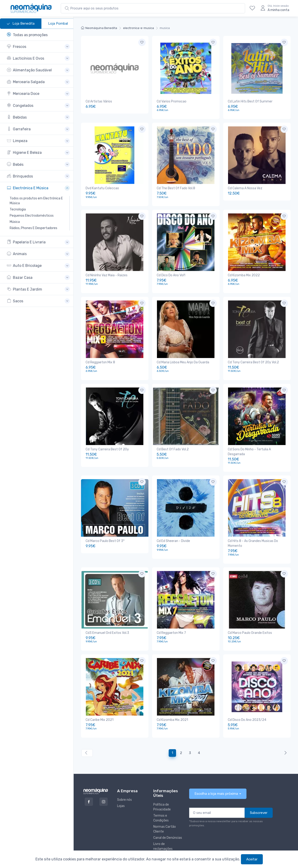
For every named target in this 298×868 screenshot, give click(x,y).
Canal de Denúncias (168, 818)
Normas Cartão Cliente (165, 809)
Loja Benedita (21, 24)
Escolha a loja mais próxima (216, 774)
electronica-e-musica (139, 28)
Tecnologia (18, 209)
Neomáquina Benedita (99, 28)
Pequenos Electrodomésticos (32, 216)
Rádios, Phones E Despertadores (33, 228)
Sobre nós (124, 780)
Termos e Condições (161, 798)
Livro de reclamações (163, 827)
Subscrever (259, 793)
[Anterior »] (285, 733)
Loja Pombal (58, 23)
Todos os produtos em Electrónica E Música (36, 201)
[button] (38, 47)
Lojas (121, 786)
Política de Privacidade (162, 787)
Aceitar (252, 859)
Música (15, 222)
